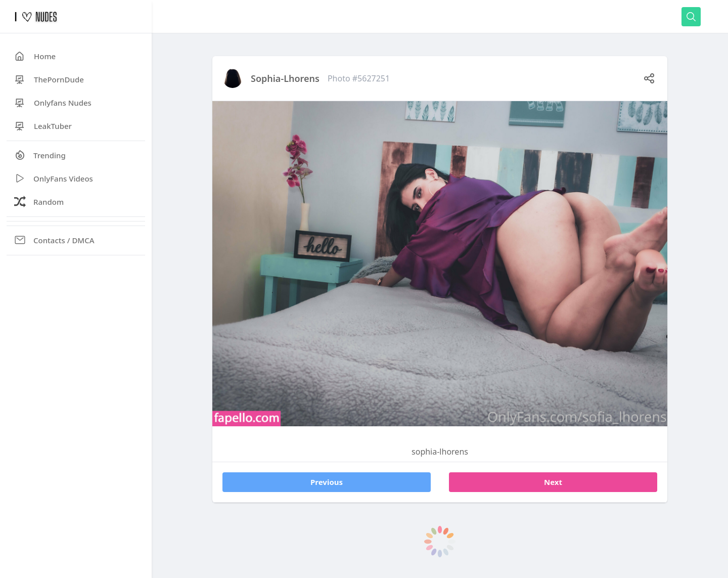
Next (553, 482)
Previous (327, 482)
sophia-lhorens (285, 78)
